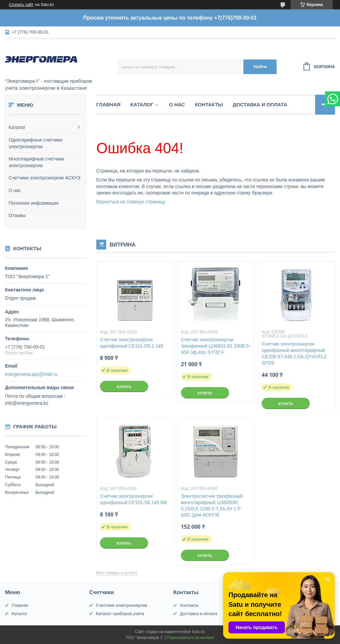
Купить (124, 387)
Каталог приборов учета (120, 614)
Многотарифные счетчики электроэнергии (36, 162)
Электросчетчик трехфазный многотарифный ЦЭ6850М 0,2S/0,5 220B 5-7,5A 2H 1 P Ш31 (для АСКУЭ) (212, 506)
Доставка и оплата (260, 105)
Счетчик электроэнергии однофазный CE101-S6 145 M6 (133, 499)
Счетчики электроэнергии (122, 605)
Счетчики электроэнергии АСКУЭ (44, 178)
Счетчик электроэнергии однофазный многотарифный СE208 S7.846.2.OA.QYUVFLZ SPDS (294, 353)
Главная (108, 105)
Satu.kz (198, 632)
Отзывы (17, 215)
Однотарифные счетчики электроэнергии (36, 143)
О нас (15, 190)
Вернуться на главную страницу (131, 202)
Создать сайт (21, 5)
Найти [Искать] (260, 67)
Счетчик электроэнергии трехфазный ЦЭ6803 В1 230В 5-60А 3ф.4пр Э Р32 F (216, 346)
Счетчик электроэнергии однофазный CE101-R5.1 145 (132, 343)
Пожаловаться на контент (191, 638)
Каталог (17, 127)
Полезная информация (34, 203)
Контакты (209, 105)
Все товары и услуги (117, 573)
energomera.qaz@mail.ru (31, 374)
